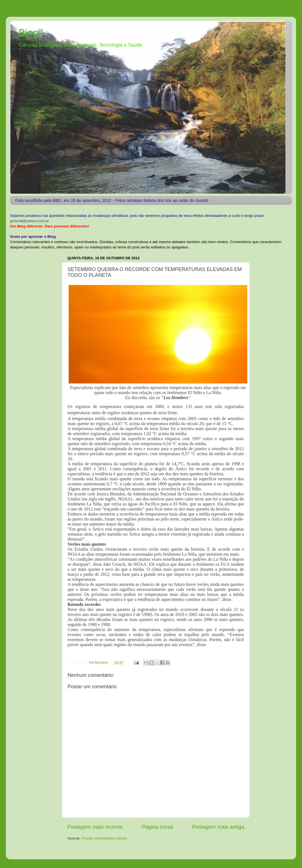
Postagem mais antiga (218, 827)
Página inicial (157, 827)
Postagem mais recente (95, 827)
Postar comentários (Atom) (105, 838)
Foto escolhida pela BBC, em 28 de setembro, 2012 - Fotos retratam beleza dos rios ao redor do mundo (112, 200)
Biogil (31, 33)
